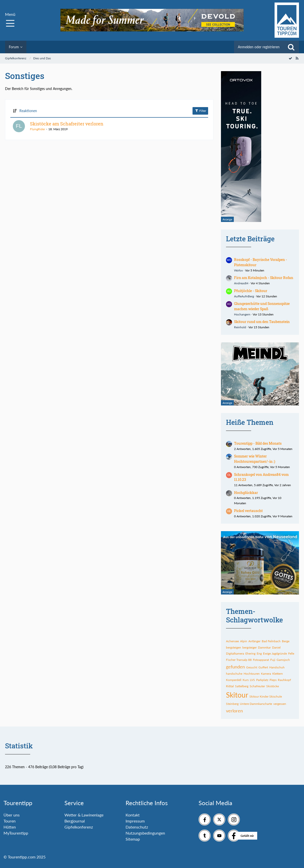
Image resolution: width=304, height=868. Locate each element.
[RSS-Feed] (297, 58)
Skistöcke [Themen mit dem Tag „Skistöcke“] (273, 686)
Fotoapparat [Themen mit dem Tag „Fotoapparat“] (261, 660)
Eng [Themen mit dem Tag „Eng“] (259, 653)
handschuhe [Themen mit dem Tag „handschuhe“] (234, 674)
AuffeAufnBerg (244, 296)
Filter (200, 111)
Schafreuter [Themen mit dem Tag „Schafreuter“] (257, 686)
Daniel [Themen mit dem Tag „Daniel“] (276, 647)
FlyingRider (37, 129)
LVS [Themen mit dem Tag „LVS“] (252, 680)
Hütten (10, 827)
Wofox (238, 270)
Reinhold (240, 327)
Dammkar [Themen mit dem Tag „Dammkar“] (264, 647)
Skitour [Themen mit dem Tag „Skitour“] (237, 695)
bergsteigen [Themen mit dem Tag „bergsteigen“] (234, 647)
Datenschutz (137, 827)
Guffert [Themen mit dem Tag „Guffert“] (263, 667)
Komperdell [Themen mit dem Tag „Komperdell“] (234, 680)
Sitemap (133, 839)
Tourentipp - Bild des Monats (258, 443)
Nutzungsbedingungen (145, 833)
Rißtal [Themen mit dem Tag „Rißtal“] (230, 686)
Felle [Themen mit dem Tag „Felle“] (291, 653)
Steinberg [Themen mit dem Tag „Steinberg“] (232, 704)
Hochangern (242, 314)
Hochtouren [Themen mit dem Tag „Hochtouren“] (252, 674)
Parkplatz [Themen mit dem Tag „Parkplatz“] (262, 680)
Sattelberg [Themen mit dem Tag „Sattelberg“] (242, 686)
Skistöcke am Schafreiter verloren (67, 124)
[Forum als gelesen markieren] (290, 58)
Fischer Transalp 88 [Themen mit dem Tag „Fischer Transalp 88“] (239, 660)
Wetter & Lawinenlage (84, 815)
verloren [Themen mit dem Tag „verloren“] (234, 711)
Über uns (12, 815)
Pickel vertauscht (248, 511)
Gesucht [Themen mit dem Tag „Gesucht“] (252, 667)
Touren (10, 821)
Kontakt (133, 815)
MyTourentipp (16, 833)
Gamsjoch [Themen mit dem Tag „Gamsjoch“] (283, 660)
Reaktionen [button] (28, 111)
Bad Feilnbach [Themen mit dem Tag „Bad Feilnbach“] (271, 641)
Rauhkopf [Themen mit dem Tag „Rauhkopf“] (284, 680)
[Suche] (291, 47)
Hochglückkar (246, 493)
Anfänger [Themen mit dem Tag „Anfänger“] (254, 641)
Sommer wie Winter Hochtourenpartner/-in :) (255, 459)
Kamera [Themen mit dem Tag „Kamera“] (266, 674)
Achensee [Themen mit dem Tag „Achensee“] (232, 641)
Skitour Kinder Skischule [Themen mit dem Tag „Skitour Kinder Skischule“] (266, 696)
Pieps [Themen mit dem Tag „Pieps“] (273, 680)
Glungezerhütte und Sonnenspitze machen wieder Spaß (262, 306)
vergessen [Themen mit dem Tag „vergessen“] (280, 704)
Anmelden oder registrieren (259, 47)
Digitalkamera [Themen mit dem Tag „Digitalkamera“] (235, 653)
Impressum (135, 821)
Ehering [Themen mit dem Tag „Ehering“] (250, 653)
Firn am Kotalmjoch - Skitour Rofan (264, 278)
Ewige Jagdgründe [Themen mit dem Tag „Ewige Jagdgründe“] (275, 653)
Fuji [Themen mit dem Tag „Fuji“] (273, 660)
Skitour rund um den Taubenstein (262, 322)
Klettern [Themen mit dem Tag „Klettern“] (278, 674)
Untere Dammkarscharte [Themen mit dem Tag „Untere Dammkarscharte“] (256, 704)
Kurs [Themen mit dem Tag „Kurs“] (246, 680)
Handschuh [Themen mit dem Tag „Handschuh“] (277, 667)
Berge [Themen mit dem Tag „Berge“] (286, 641)
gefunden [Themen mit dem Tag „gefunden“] (235, 667)
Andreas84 (241, 283)
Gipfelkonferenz (79, 827)
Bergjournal (75, 821)
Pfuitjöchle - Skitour (251, 291)
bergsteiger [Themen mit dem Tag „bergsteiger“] (250, 647)
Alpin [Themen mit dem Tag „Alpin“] (244, 641)
